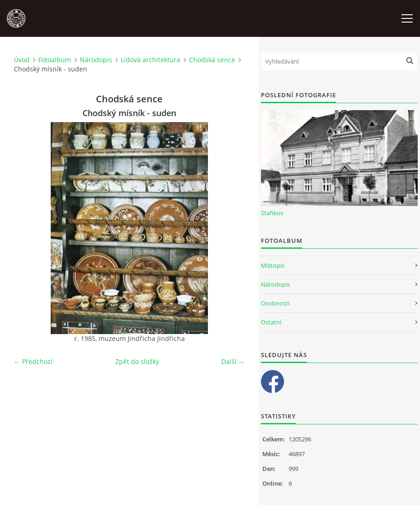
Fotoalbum (55, 60)
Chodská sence (212, 60)
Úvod (22, 60)
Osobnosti (275, 303)
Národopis (96, 60)
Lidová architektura (151, 60)
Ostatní (271, 322)
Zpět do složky (137, 361)
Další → (233, 361)
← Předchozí (33, 361)
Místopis (273, 265)
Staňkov (272, 213)
